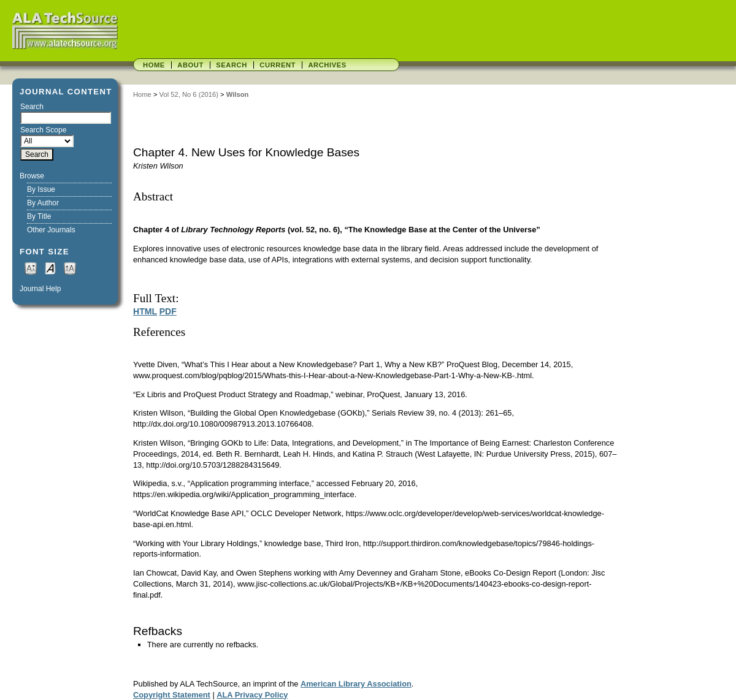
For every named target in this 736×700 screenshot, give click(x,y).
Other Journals (51, 230)
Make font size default (50, 268)
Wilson (238, 94)
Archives (327, 65)
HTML (145, 311)
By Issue (41, 189)
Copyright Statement (172, 695)
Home (154, 65)
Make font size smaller (31, 268)
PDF (168, 311)
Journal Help (40, 289)
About (190, 65)
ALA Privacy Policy (252, 695)
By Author (43, 203)
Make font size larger (70, 268)
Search (232, 65)
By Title (39, 216)
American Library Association (356, 684)
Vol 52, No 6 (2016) (189, 94)
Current (278, 65)
